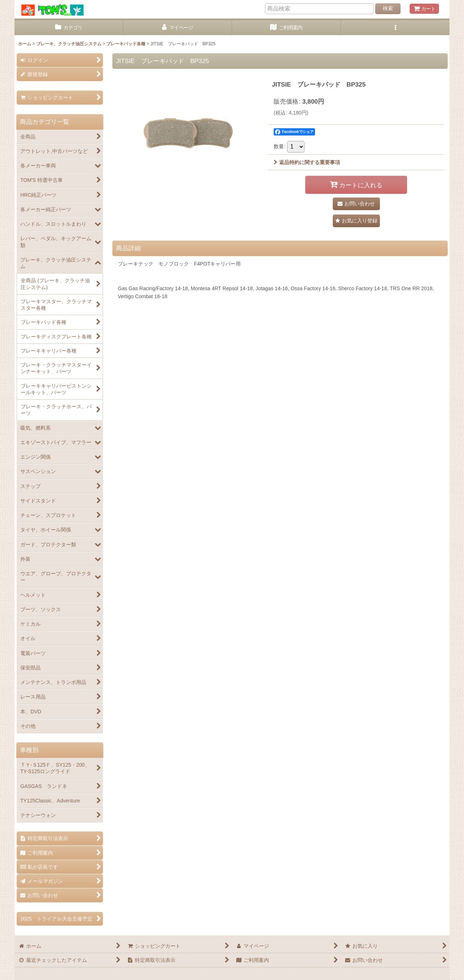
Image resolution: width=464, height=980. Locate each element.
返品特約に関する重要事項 (307, 162)
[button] (395, 28)
